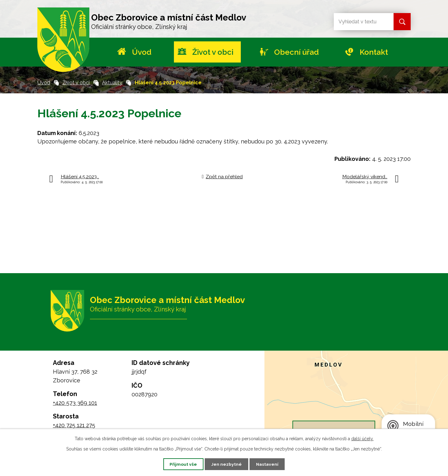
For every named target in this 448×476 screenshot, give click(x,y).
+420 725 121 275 (74, 425)
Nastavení (269, 464)
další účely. (362, 438)
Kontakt (374, 52)
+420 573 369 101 (75, 403)
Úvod (142, 52)
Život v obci (213, 52)
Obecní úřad (296, 52)
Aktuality (112, 83)
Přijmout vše (182, 464)
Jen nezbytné (226, 464)
